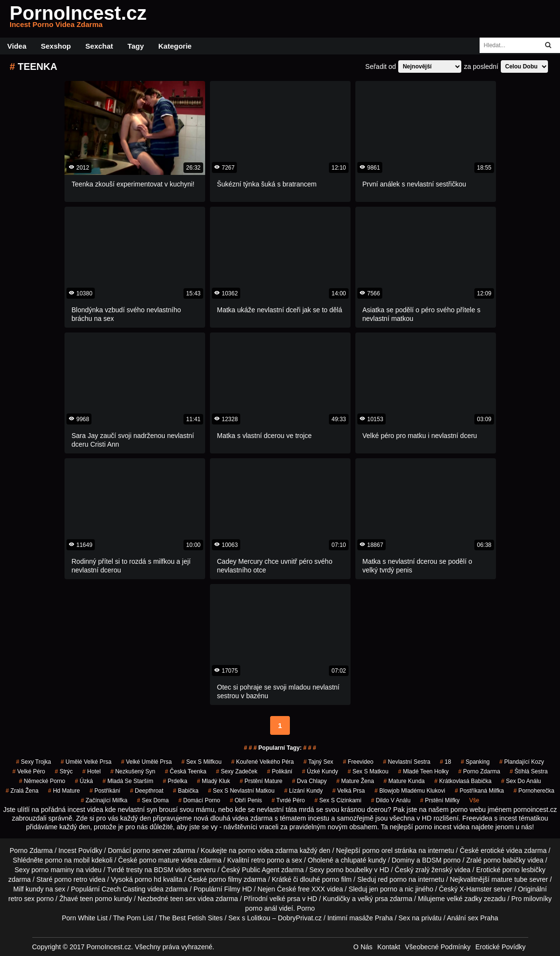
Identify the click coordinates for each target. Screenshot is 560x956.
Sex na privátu (420, 918)
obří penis (246, 800)
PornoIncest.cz (78, 19)
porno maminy (53, 870)
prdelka (175, 781)
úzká (84, 781)
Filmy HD (238, 889)
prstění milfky (440, 800)
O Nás (363, 947)
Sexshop (56, 46)
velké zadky (464, 899)
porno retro (71, 879)
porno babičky (504, 860)
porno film (337, 879)
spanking (475, 762)
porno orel (377, 850)
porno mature (159, 860)
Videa (17, 46)
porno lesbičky (524, 870)
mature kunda (404, 781)
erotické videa (501, 850)
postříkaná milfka (479, 791)
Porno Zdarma (31, 850)
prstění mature (261, 781)
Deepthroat (147, 791)
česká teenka (186, 771)
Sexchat (99, 46)
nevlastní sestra (407, 762)
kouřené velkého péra (262, 762)
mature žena (355, 781)
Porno (306, 908)
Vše (475, 800)
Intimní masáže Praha (360, 918)
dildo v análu (391, 800)
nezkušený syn (133, 771)
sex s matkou (368, 771)
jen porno (383, 889)
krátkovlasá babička (463, 781)
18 (446, 762)
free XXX (312, 889)
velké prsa (285, 899)
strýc (64, 771)
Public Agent (260, 870)
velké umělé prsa (146, 762)
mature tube (510, 879)
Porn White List (85, 918)
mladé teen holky (423, 771)
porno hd (148, 879)
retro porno (268, 860)
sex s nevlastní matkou (241, 791)
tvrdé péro (288, 800)
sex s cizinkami (338, 800)
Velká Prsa (348, 791)
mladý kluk (214, 781)
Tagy (136, 46)
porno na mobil (68, 860)
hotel (91, 771)
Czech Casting (124, 889)
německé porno (42, 781)
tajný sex (318, 762)
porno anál (261, 908)
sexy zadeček (236, 771)
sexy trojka (33, 762)
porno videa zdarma (268, 850)
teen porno (96, 899)
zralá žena (22, 791)
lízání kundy (303, 791)
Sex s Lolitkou (249, 918)
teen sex (183, 899)
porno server (152, 850)
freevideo (358, 762)
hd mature (64, 791)
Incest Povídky (80, 850)
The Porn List (133, 918)
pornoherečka (534, 791)
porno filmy (225, 879)
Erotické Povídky (500, 947)
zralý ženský (434, 870)
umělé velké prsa (86, 762)
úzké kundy (320, 771)
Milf (18, 889)
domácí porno (199, 800)
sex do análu (521, 781)
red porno (392, 879)
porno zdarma (479, 771)
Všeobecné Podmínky (438, 947)
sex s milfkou (202, 762)
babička (186, 791)
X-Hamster (475, 889)
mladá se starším (128, 781)
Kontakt (389, 947)
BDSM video (173, 870)
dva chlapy (309, 781)
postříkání (105, 791)
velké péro (29, 771)
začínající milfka (104, 800)
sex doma (153, 800)
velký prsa (373, 899)
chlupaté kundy (364, 860)
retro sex (21, 899)
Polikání (280, 771)
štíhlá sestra (529, 771)
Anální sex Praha (473, 918)
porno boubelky (349, 870)
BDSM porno (441, 860)
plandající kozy (522, 762)
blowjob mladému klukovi (410, 791)
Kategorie (175, 46)
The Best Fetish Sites (191, 918)
